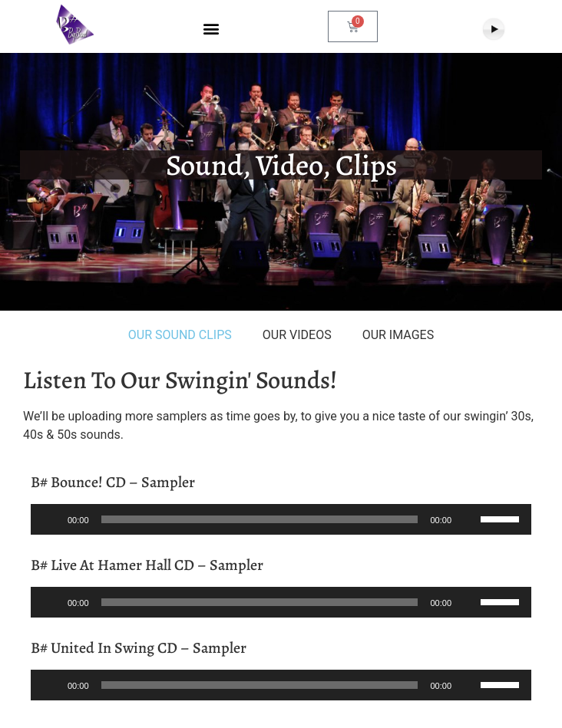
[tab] (180, 335)
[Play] (51, 519)
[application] (281, 519)
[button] (211, 29)
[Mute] (468, 519)
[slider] (260, 519)
